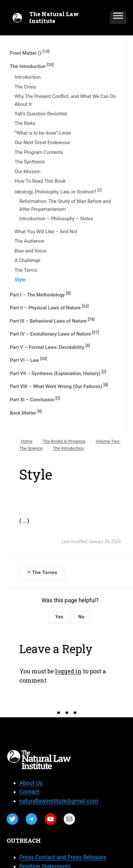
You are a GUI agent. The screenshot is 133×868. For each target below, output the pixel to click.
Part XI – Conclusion (35, 399)
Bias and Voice (30, 251)
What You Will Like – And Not (46, 232)
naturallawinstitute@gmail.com (59, 801)
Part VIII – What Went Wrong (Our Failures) (59, 386)
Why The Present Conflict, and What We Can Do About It (65, 100)
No (81, 617)
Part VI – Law (28, 360)
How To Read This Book (40, 181)
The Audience (29, 241)
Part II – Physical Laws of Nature (49, 307)
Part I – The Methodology (40, 294)
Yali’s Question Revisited (41, 114)
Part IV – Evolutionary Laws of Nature (54, 333)
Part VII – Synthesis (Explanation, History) (58, 373)
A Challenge (27, 260)
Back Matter (26, 412)
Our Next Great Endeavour (42, 143)
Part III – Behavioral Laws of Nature (52, 320)
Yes (60, 617)
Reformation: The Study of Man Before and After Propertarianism (65, 205)
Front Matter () (30, 52)
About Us (31, 783)
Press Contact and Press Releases (63, 857)
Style (20, 280)
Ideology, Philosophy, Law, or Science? (58, 191)
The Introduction (32, 66)
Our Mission (28, 172)
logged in (68, 671)
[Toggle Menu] (118, 18)
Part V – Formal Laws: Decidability (50, 347)
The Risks (25, 123)
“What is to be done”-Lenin (43, 133)
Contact (29, 792)
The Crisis (25, 87)
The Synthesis (30, 162)
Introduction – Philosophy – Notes (56, 219)
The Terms (26, 270)
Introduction (28, 77)
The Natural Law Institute (54, 17)
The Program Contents (39, 152)
